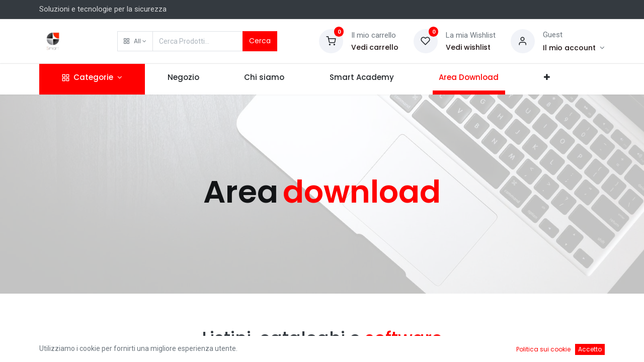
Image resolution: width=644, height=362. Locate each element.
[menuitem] (183, 79)
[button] (135, 41)
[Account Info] (574, 48)
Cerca (260, 41)
